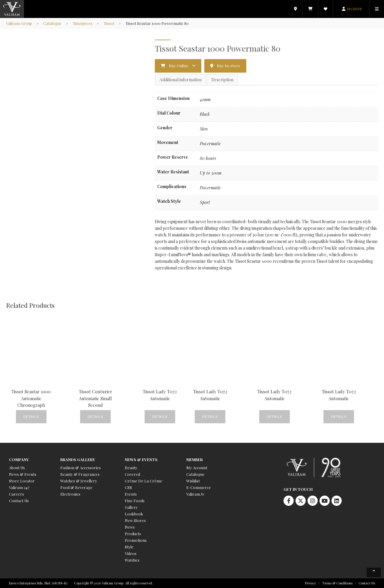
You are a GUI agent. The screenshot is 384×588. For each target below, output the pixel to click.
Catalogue (52, 23)
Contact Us (19, 501)
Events (131, 494)
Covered (132, 474)
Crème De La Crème (144, 481)
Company (19, 459)
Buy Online (179, 66)
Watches (132, 560)
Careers (16, 494)
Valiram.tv (195, 494)
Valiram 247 (19, 487)
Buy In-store (229, 66)
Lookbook (134, 514)
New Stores (135, 520)
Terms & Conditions (337, 583)
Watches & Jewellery (79, 481)
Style (129, 547)
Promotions (136, 540)
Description (222, 80)
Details (31, 417)
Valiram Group (19, 23)
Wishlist (193, 481)
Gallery (131, 507)
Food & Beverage (76, 487)
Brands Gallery (78, 459)
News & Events (23, 474)
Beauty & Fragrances (80, 474)
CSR (128, 487)
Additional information (181, 80)
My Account (197, 468)
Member (195, 459)
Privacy (311, 583)
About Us (17, 468)
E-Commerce (199, 487)
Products (133, 534)
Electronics (70, 494)
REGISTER (355, 9)
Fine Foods (135, 501)
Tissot (109, 23)
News (130, 527)
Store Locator (22, 481)
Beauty (131, 468)
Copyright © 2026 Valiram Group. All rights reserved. (114, 583)
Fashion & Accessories (81, 468)
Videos (131, 553)
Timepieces (82, 23)
